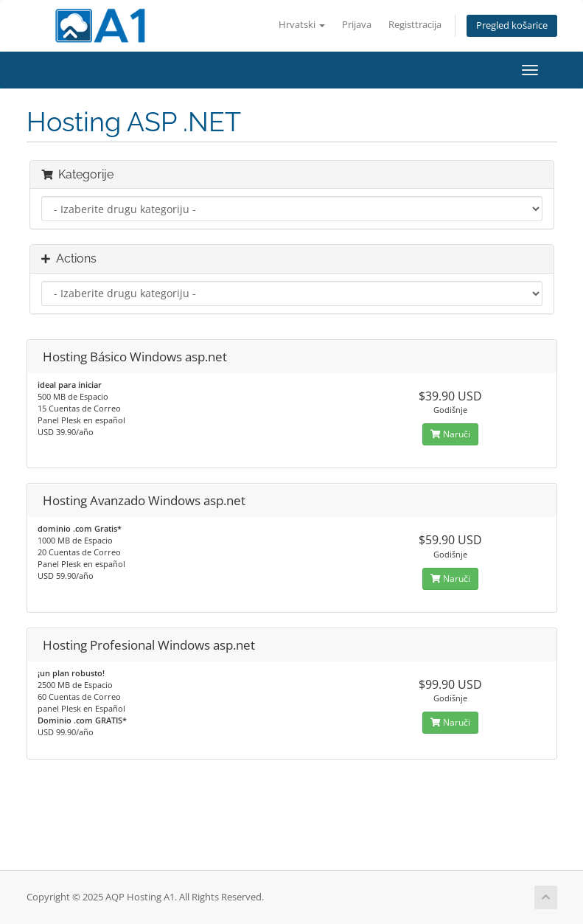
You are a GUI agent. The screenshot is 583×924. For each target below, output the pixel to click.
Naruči (450, 434)
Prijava (357, 25)
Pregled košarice (512, 25)
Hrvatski (302, 25)
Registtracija (415, 25)
